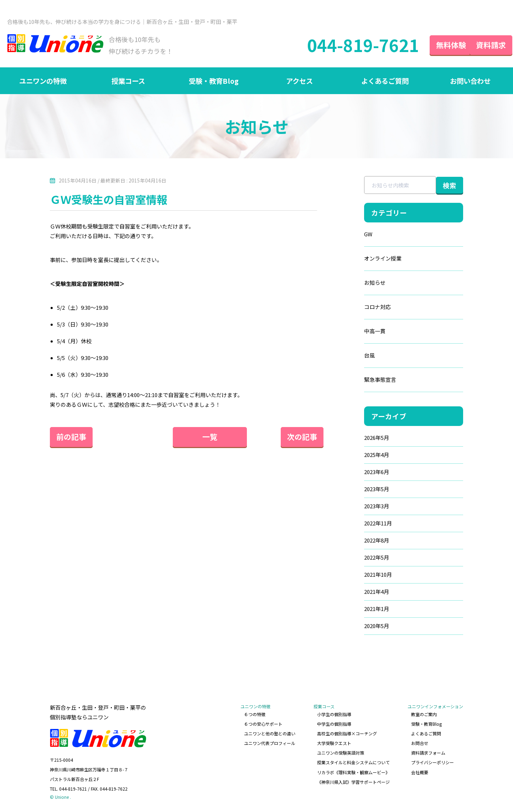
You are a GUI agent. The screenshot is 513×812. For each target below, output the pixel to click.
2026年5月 (362, 439)
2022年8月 (362, 541)
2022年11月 (363, 524)
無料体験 (438, 45)
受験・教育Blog (214, 81)
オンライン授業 (368, 259)
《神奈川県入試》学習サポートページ (353, 781)
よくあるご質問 (385, 81)
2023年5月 (362, 490)
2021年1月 (362, 610)
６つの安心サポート (264, 724)
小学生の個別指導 (334, 715)
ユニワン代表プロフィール (270, 743)
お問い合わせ (470, 81)
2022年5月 (362, 558)
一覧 (183, 437)
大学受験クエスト (334, 743)
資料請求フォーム (428, 753)
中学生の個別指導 (334, 724)
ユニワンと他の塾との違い (270, 733)
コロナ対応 (362, 308)
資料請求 (484, 45)
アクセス (299, 81)
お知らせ (360, 284)
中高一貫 (360, 332)
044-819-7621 (350, 45)
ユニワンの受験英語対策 (341, 753)
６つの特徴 (255, 715)
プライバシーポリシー (432, 762)
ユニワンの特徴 (43, 81)
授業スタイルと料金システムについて (353, 762)
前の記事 (71, 437)
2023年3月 (362, 507)
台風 (354, 356)
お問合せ (420, 743)
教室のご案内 (424, 715)
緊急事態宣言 (365, 381)
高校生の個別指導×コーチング (347, 733)
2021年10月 (363, 575)
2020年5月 (362, 627)
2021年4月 (362, 593)
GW (353, 235)
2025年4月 (362, 456)
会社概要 (420, 772)
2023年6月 (362, 473)
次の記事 (296, 437)
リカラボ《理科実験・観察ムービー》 (353, 772)
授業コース (128, 81)
